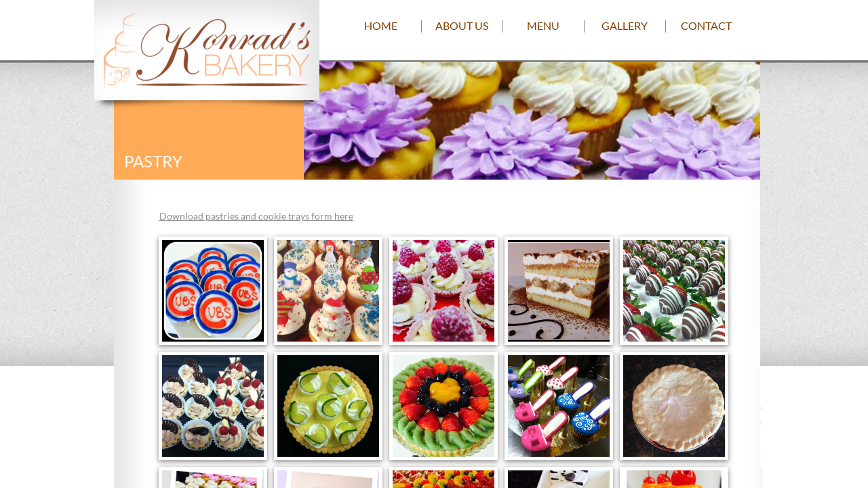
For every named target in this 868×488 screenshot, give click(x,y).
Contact (706, 25)
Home (381, 25)
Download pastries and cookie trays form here (256, 216)
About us (462, 25)
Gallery (625, 25)
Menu (543, 25)
